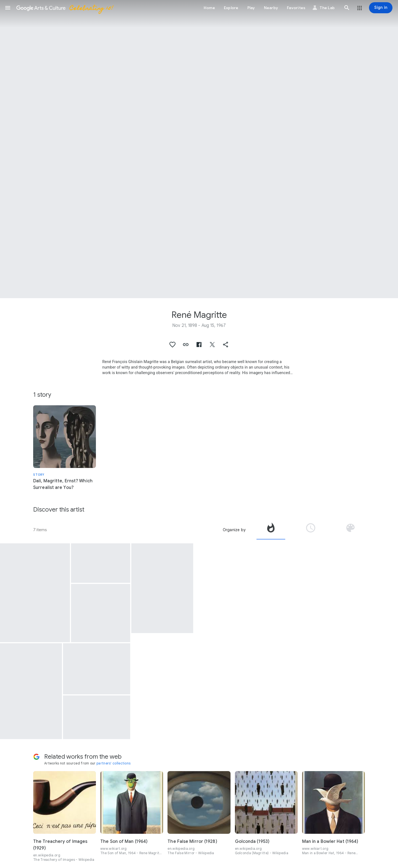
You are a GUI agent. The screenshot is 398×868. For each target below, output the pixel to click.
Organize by (234, 530)
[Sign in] (381, 8)
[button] (8, 8)
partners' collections (113, 763)
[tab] (271, 530)
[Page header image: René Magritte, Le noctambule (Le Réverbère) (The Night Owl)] (199, 149)
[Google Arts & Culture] (64, 8)
